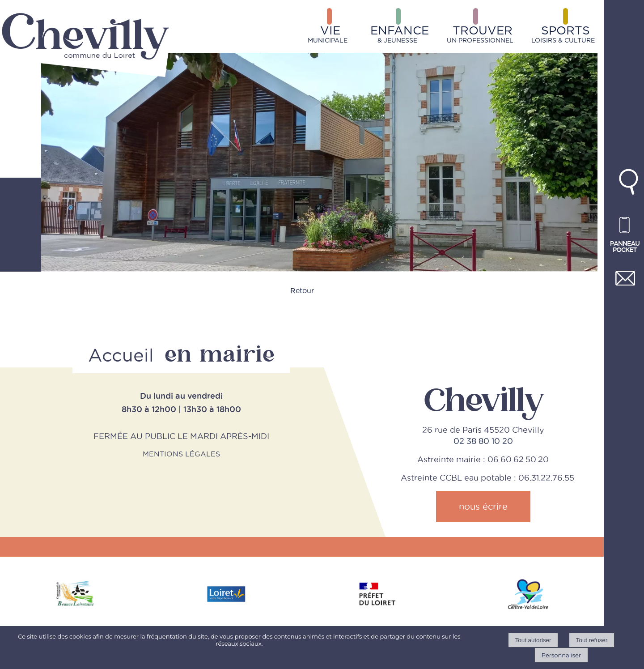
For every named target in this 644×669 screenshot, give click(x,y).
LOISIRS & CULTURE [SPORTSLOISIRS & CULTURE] (563, 34)
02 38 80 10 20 (483, 441)
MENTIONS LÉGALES (181, 454)
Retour (302, 290)
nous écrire (483, 507)
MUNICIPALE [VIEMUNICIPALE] (328, 34)
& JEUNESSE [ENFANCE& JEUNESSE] (400, 34)
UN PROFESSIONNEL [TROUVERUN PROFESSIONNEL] (480, 34)
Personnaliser (561, 655)
